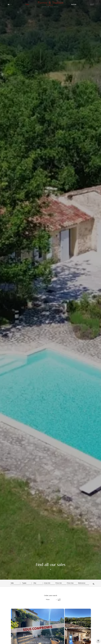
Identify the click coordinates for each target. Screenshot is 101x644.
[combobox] (16, 583)
